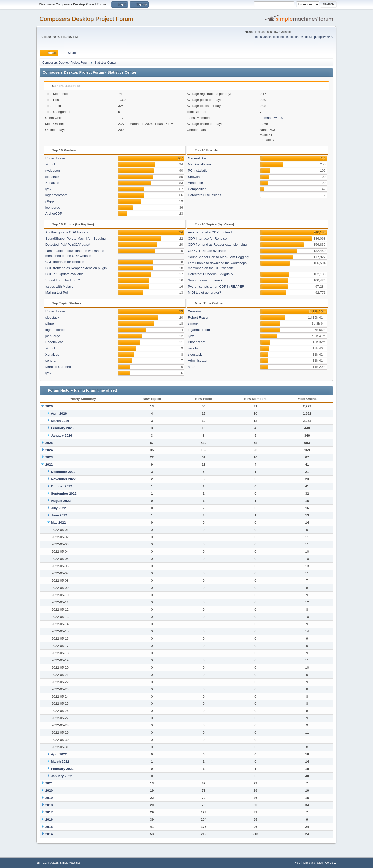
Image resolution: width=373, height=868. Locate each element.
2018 (49, 805)
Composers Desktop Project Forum (86, 19)
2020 (49, 791)
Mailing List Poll (57, 293)
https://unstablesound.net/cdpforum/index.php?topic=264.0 (294, 37)
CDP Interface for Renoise (65, 262)
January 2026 (61, 435)
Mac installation (199, 164)
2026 (49, 406)
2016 (49, 820)
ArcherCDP (54, 213)
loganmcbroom (56, 195)
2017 (49, 812)
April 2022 (59, 754)
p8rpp (50, 201)
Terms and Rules (313, 863)
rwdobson (53, 170)
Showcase (196, 177)
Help (297, 863)
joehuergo (53, 207)
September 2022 (64, 493)
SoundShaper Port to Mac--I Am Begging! (76, 239)
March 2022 (60, 762)
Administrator (198, 361)
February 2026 (62, 428)
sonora (51, 361)
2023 (49, 457)
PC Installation (199, 170)
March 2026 (60, 421)
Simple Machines (70, 863)
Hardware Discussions (205, 195)
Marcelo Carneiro (58, 367)
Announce (195, 183)
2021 (49, 783)
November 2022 (63, 479)
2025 (49, 443)
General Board (199, 158)
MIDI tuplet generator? (205, 293)
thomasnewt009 (271, 118)
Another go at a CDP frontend (67, 232)
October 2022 (61, 486)
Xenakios (52, 183)
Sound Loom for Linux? (63, 280)
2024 (49, 450)
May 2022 (58, 522)
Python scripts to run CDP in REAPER (216, 287)
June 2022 (59, 515)
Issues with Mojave (60, 287)
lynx (48, 189)
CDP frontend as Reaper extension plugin (76, 268)
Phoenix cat (54, 342)
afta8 (192, 367)
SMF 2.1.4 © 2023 (47, 863)
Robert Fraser (56, 158)
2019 (49, 798)
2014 (49, 834)
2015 (49, 827)
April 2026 (59, 414)
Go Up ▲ (331, 863)
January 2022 (61, 776)
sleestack (52, 177)
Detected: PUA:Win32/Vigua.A (68, 245)
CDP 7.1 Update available (65, 274)
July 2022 (58, 508)
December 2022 (63, 472)
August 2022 (61, 501)
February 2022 (62, 769)
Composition (197, 189)
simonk (51, 164)
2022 (49, 464)
